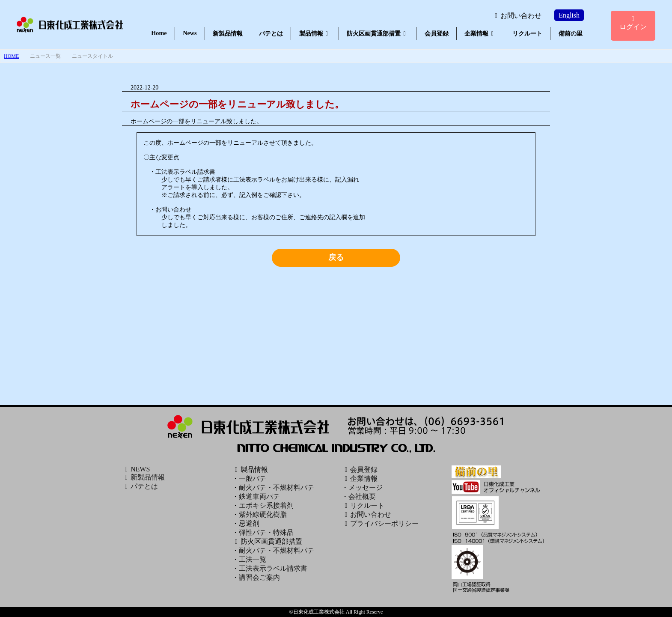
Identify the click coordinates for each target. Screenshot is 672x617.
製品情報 (315, 33)
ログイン (633, 23)
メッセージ (366, 487)
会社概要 (362, 496)
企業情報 (480, 33)
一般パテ (253, 478)
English (569, 15)
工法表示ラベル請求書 (273, 568)
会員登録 (437, 33)
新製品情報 (228, 33)
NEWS (136, 469)
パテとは (271, 33)
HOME (11, 56)
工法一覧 (253, 559)
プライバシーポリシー (380, 523)
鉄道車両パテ (259, 496)
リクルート (527, 33)
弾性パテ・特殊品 (266, 532)
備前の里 (571, 33)
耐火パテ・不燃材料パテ (277, 487)
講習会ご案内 (259, 577)
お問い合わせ (517, 16)
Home (159, 33)
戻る (336, 257)
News (190, 33)
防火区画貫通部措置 (378, 33)
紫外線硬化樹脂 (263, 514)
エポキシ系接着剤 (266, 505)
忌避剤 (249, 523)
